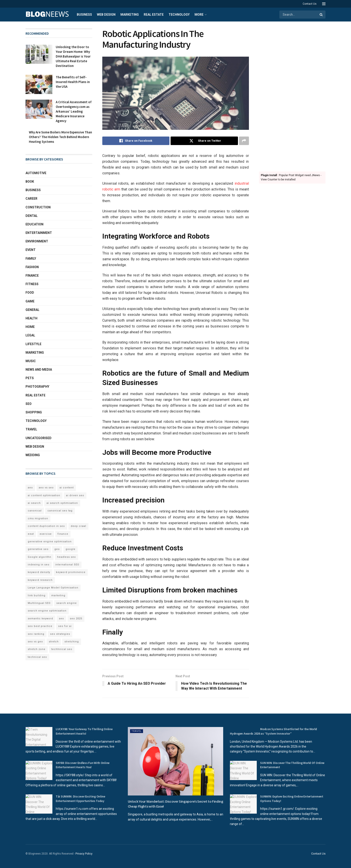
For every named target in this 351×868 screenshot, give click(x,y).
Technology (179, 15)
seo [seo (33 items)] (61, 619)
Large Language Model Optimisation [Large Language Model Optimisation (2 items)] (53, 588)
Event (31, 250)
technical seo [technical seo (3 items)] (37, 657)
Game (30, 301)
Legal (30, 335)
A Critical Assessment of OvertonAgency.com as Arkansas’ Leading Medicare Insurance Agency (74, 111)
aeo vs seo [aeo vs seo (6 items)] (46, 488)
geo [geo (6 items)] (57, 549)
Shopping (34, 412)
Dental (32, 216)
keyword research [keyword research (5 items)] (40, 580)
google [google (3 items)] (71, 549)
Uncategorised (39, 438)
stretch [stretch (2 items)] (54, 642)
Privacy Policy (84, 854)
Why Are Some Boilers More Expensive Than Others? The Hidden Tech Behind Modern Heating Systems (60, 137)
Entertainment (39, 233)
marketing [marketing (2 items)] (58, 595)
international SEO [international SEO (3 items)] (67, 565)
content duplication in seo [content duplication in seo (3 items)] (46, 526)
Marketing (130, 15)
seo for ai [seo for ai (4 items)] (65, 626)
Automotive (36, 173)
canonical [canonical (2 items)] (35, 511)
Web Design (106, 15)
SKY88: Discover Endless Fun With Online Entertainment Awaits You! (83, 765)
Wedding (33, 455)
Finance (32, 276)
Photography (37, 387)
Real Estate (154, 15)
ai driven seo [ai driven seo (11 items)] (75, 495)
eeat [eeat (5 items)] (31, 534)
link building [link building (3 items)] (37, 595)
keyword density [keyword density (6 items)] (39, 572)
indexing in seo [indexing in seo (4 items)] (39, 565)
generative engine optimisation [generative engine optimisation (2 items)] (50, 542)
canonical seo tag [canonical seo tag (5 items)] (60, 511)
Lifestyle (33, 344)
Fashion (32, 267)
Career (31, 199)
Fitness (32, 284)
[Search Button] (321, 15)
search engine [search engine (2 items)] (67, 603)
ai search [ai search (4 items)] (34, 503)
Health (31, 318)
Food (30, 293)
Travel (31, 429)
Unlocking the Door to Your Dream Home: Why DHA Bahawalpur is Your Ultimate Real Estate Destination (73, 56)
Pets (30, 378)
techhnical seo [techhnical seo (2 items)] (62, 649)
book (30, 182)
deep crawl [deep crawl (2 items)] (78, 526)
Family (31, 259)
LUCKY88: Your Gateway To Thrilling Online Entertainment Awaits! (84, 731)
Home (30, 327)
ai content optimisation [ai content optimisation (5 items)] (44, 495)
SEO (29, 404)
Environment (37, 241)
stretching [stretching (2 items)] (72, 642)
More (199, 15)
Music (31, 361)
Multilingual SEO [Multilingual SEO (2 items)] (39, 603)
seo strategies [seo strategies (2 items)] (60, 634)
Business (84, 15)
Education (34, 224)
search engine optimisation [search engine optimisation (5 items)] (47, 611)
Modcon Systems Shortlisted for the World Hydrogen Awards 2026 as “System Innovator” (273, 731)
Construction (38, 207)
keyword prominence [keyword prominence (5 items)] (71, 572)
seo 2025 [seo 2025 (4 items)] (76, 619)
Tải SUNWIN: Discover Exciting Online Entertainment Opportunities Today (80, 799)
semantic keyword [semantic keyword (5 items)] (40, 619)
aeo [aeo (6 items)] (30, 488)
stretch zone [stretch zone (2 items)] (37, 649)
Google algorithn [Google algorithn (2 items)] (40, 557)
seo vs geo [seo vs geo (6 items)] (35, 642)
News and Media (39, 370)
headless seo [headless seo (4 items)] (66, 557)
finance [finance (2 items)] (63, 534)
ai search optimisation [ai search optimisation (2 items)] (62, 503)
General (32, 310)
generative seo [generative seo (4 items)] (38, 549)
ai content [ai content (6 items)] (67, 488)
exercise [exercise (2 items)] (46, 534)
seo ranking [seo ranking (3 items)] (36, 634)
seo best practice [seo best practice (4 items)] (40, 626)
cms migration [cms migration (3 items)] (38, 518)
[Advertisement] (292, 95)
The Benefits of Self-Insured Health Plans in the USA (73, 82)
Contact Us (310, 4)
